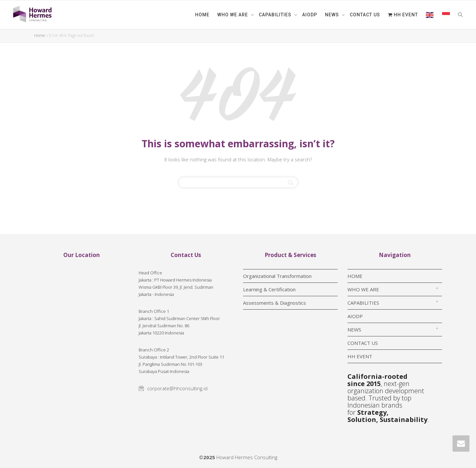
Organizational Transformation (277, 276)
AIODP (310, 15)
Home (40, 35)
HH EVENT (403, 15)
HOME (202, 15)
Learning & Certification (269, 289)
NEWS (333, 15)
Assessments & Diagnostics (275, 303)
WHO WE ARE (233, 15)
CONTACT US (365, 15)
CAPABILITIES (276, 15)
